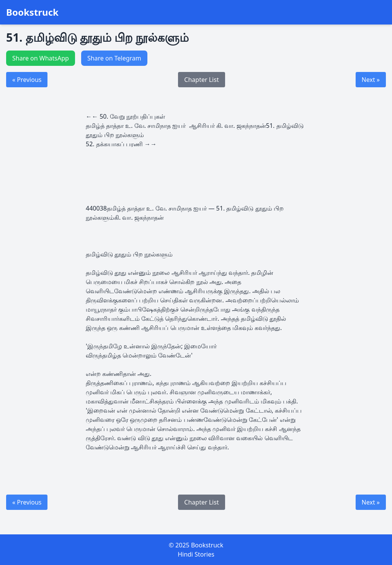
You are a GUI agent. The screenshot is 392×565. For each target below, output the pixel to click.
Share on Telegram (114, 58)
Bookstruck (32, 12)
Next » (371, 80)
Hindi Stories (196, 554)
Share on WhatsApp (41, 58)
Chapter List (201, 80)
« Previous (27, 80)
